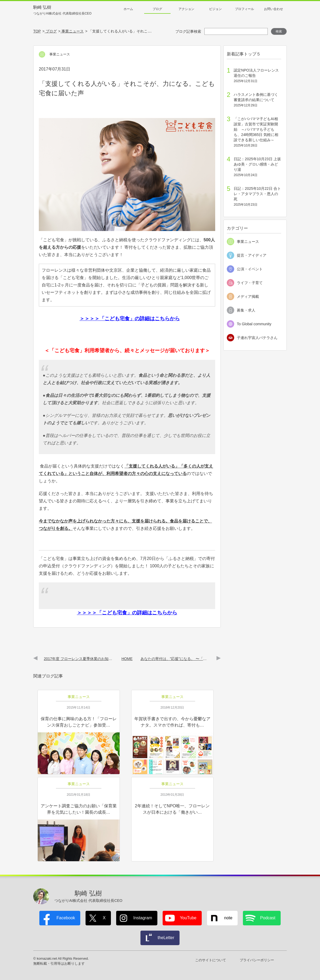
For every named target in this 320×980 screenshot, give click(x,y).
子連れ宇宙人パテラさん (257, 338)
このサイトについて (211, 960)
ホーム (128, 9)
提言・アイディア (252, 255)
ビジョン (215, 9)
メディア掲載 (248, 296)
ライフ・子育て (250, 283)
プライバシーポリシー (257, 960)
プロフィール (244, 9)
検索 (279, 31)
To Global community (254, 324)
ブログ (157, 9)
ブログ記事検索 (188, 31)
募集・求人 (246, 310)
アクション (186, 9)
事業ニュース (248, 242)
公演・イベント (250, 269)
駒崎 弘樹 (62, 10)
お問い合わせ (274, 9)
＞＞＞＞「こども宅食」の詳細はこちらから (130, 319)
